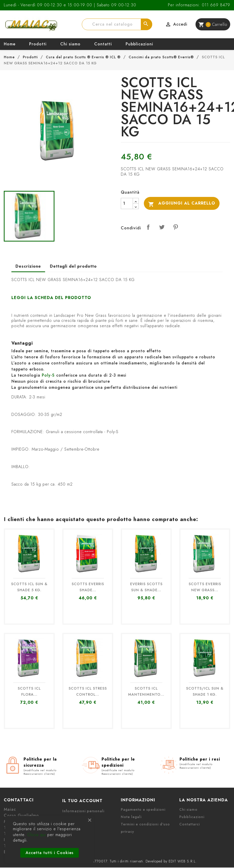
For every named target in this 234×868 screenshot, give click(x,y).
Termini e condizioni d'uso (145, 824)
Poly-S (48, 375)
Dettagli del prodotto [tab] (73, 266)
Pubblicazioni (139, 44)
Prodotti (38, 44)
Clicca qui (37, 835)
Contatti (103, 44)
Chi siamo (70, 44)
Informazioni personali (83, 811)
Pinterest (175, 227)
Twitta (162, 227)
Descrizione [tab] (28, 266)
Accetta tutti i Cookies (50, 853)
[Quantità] (127, 204)
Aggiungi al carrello (182, 204)
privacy (128, 832)
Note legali (131, 817)
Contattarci (190, 824)
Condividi (148, 227)
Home (10, 44)
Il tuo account (82, 801)
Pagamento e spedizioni (143, 809)
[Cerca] (117, 24)
